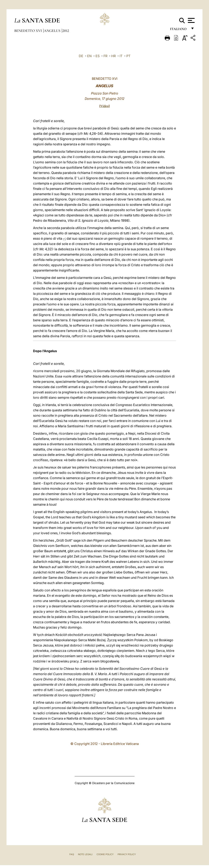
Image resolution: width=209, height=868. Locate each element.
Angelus (53, 31)
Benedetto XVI (28, 31)
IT (121, 56)
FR (105, 56)
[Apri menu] (191, 20)
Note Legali (85, 854)
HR (113, 56)
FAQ (72, 854)
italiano (179, 30)
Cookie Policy (105, 854)
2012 (66, 31)
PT (128, 56)
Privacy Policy (127, 854)
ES (98, 56)
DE (81, 56)
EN (89, 56)
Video (104, 106)
